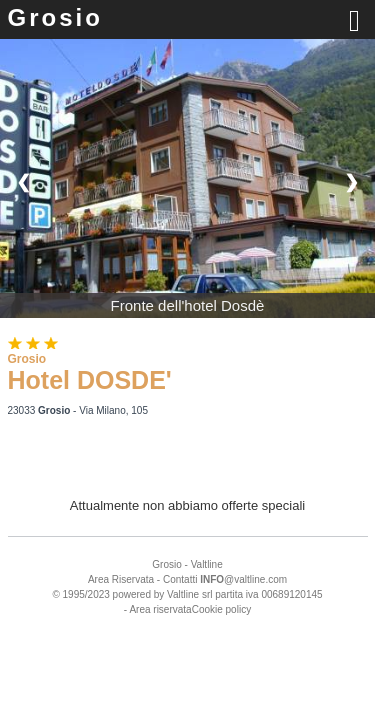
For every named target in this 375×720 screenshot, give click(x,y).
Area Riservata (121, 579)
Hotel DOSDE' (90, 380)
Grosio (55, 17)
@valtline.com (243, 579)
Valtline (207, 564)
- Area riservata (158, 609)
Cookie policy (221, 609)
